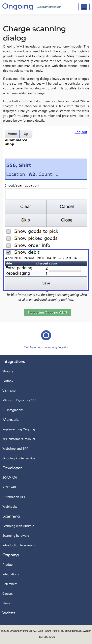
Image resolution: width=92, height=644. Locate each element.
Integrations (14, 362)
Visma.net (9, 391)
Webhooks (10, 507)
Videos (9, 613)
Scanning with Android (18, 526)
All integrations (13, 410)
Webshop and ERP (15, 449)
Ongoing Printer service (19, 458)
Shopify (8, 371)
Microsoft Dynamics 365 (19, 400)
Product (8, 565)
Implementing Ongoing (19, 429)
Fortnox (8, 381)
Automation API (14, 497)
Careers (8, 594)
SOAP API (10, 478)
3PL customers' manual (19, 439)
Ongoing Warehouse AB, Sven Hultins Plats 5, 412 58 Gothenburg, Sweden (51, 631)
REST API (9, 487)
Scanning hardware (16, 536)
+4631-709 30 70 (46, 637)
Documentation (49, 7)
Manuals (11, 420)
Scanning (11, 516)
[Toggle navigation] (84, 7)
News (6, 603)
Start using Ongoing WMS (47, 313)
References (10, 584)
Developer (12, 468)
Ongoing (11, 555)
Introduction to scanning (19, 545)
